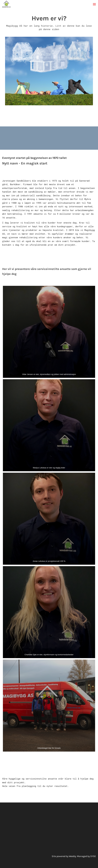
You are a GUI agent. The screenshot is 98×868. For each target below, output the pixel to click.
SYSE (93, 856)
